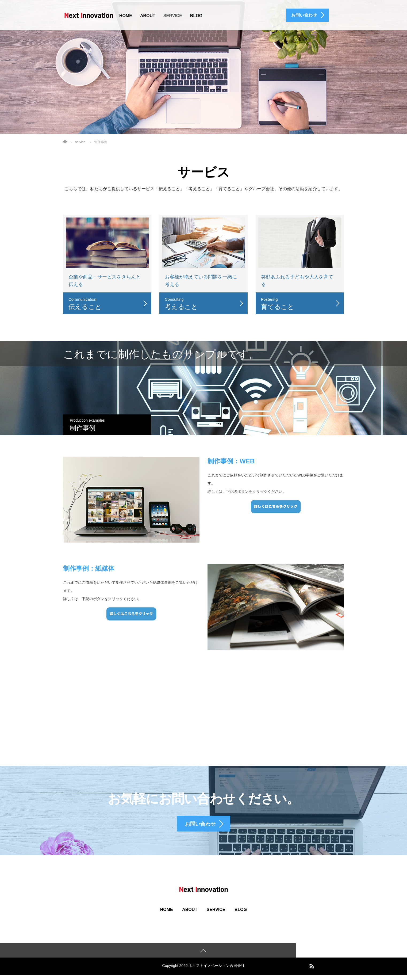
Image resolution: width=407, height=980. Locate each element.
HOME (126, 16)
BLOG (196, 16)
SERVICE (173, 16)
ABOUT (148, 16)
